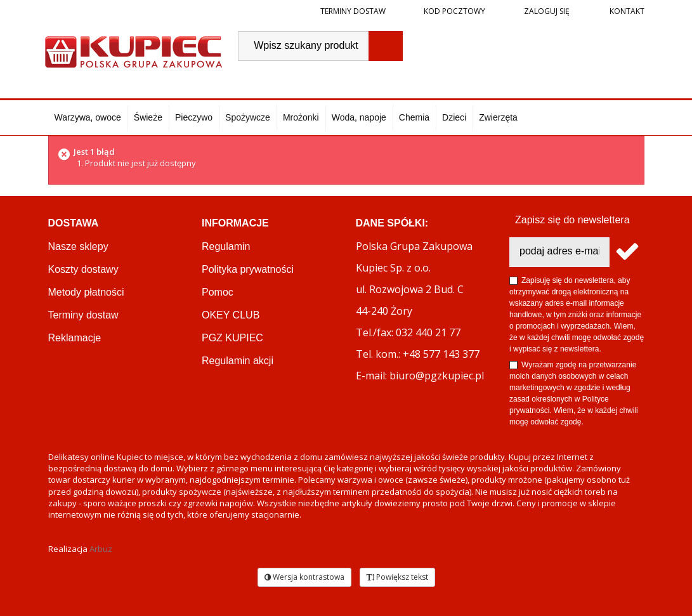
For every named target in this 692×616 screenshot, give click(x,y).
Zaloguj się (546, 11)
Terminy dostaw (353, 11)
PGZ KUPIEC (232, 338)
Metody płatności (86, 292)
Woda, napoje (359, 117)
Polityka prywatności (248, 269)
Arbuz (101, 549)
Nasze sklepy (78, 246)
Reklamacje (75, 338)
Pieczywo (194, 117)
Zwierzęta (498, 117)
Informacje (235, 223)
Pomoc (218, 292)
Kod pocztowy (454, 11)
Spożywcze (248, 117)
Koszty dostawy (83, 269)
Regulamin (226, 246)
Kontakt (626, 11)
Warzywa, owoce (88, 117)
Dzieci (454, 117)
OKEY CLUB (231, 315)
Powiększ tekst (397, 577)
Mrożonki (301, 117)
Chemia (414, 117)
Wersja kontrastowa (304, 577)
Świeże (148, 117)
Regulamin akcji (238, 361)
